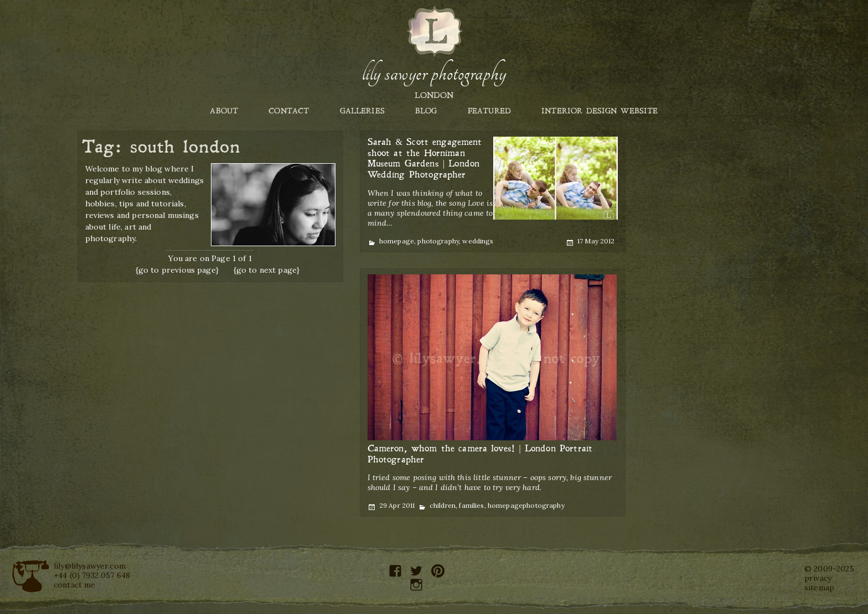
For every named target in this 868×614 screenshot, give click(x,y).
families (471, 505)
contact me (75, 585)
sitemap (819, 587)
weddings (478, 241)
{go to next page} (267, 270)
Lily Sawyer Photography (434, 74)
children (443, 505)
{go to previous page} (177, 270)
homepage (397, 241)
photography (438, 241)
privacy (818, 578)
